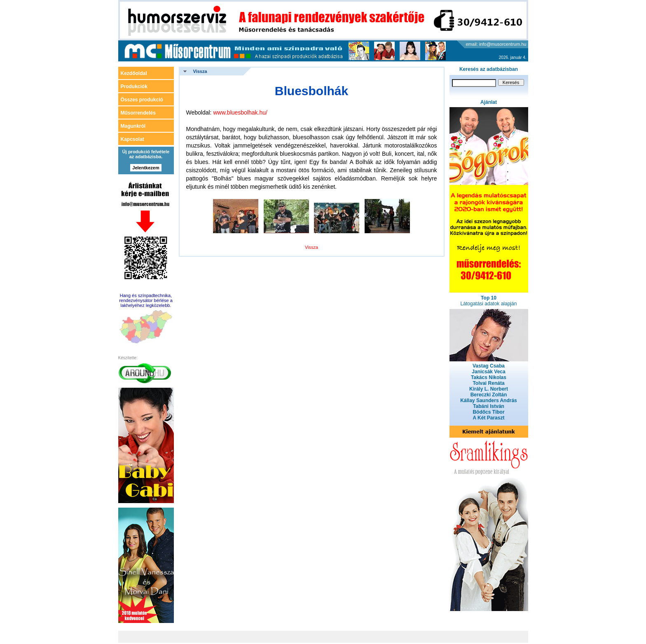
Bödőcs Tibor (488, 412)
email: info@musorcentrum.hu (496, 44)
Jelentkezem (146, 168)
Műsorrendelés (138, 113)
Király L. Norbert (489, 389)
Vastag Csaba (489, 366)
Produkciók (134, 87)
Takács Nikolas (489, 377)
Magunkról (133, 126)
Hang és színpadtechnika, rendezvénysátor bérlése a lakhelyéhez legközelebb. (146, 300)
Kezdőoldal (134, 73)
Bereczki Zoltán (489, 395)
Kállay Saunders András (489, 400)
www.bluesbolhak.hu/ (240, 112)
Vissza (200, 71)
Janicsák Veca (488, 372)
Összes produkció (142, 100)
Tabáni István (489, 406)
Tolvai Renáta (488, 383)
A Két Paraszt (489, 418)
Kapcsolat (132, 139)
